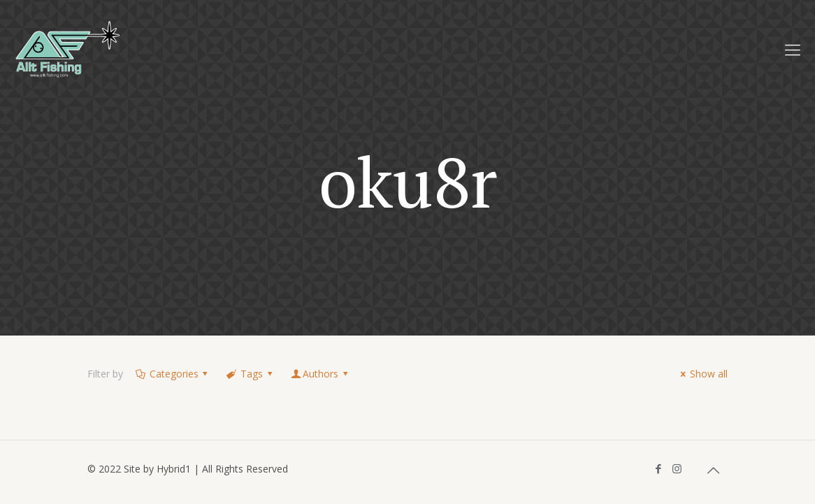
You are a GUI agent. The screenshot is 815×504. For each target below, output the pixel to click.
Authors (320, 374)
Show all (702, 374)
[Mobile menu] (793, 49)
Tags (250, 374)
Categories (173, 374)
